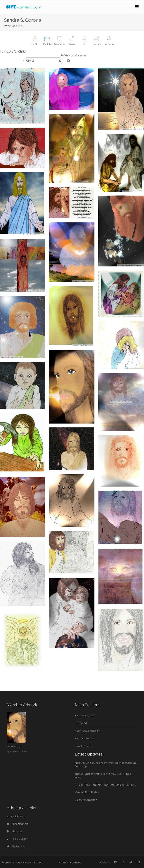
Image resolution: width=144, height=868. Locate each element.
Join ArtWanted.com (89, 731)
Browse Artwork (86, 715)
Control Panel (85, 746)
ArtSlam (38, 862)
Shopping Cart (17, 824)
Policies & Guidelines (70, 862)
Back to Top (15, 817)
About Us (14, 831)
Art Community (86, 738)
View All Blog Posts (87, 792)
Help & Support (18, 839)
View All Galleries (75, 55)
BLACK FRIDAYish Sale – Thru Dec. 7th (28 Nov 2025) (106, 785)
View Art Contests (86, 800)
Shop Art (82, 723)
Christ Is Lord (14, 746)
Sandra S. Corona (19, 752)
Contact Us (15, 846)
